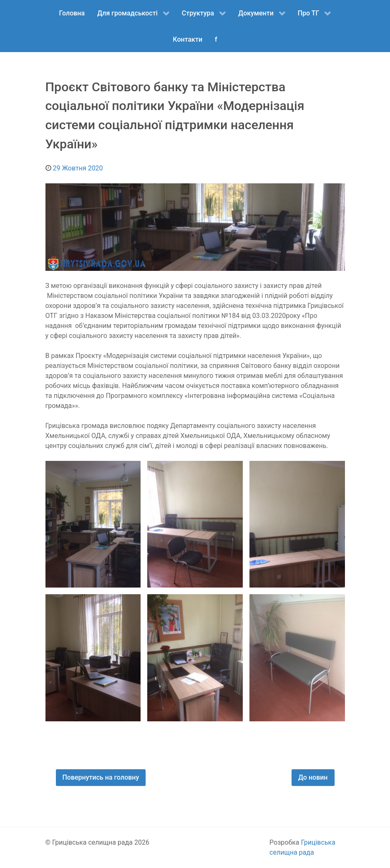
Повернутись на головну (101, 777)
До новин (313, 777)
